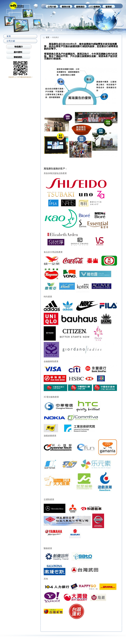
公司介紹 (11, 41)
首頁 (48, 37)
